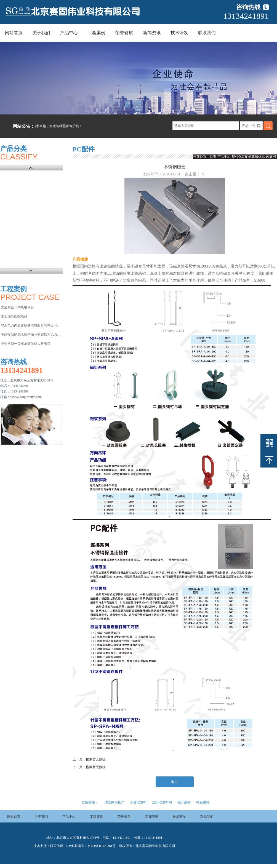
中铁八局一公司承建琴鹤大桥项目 (26, 344)
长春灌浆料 (138, 802)
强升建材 (184, 802)
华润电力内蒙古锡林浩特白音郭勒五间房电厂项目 (31, 325)
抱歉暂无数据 (96, 759)
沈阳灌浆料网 (162, 802)
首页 (213, 157)
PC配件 (271, 157)
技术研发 (179, 33)
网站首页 (14, 33)
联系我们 (207, 33)
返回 (175, 782)
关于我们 (41, 33)
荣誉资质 (124, 33)
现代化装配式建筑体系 (248, 157)
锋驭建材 (203, 802)
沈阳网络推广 (114, 802)
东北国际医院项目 (14, 316)
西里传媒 (57, 846)
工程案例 (97, 33)
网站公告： (24, 126)
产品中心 (69, 33)
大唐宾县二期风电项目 (17, 307)
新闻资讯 (152, 33)
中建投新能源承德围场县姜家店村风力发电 (31, 335)
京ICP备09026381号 (102, 846)
